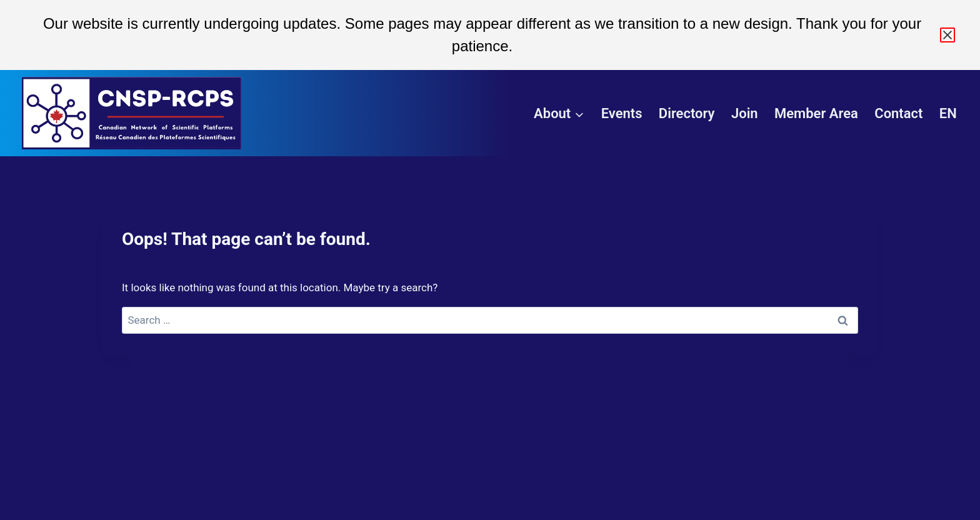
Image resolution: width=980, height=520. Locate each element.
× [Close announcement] (947, 35)
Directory (687, 113)
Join (745, 113)
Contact (898, 113)
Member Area (816, 113)
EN (948, 113)
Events (622, 113)
